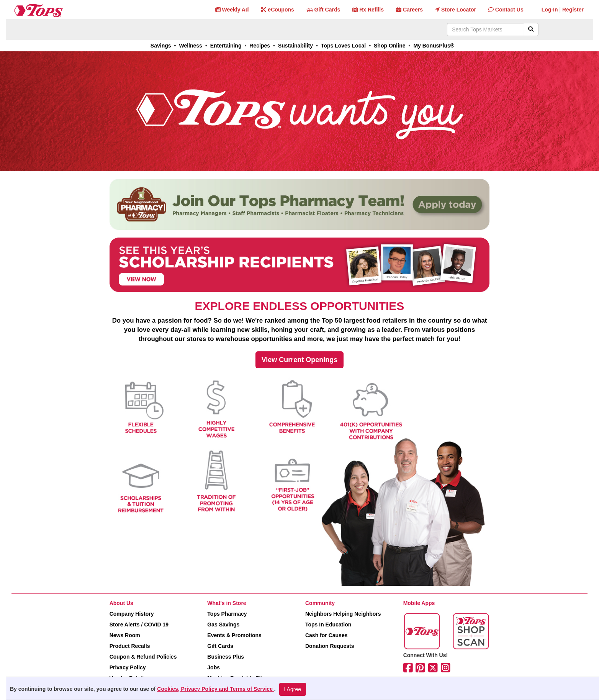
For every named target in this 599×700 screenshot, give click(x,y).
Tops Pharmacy (227, 614)
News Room (125, 635)
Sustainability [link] (295, 46)
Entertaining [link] (226, 46)
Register (573, 10)
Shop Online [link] (390, 46)
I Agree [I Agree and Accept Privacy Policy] (293, 689)
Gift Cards (220, 646)
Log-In (550, 10)
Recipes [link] (260, 46)
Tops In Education (328, 625)
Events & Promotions (234, 635)
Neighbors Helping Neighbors (343, 614)
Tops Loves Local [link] (343, 46)
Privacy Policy (128, 667)
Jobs (214, 667)
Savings (161, 46)
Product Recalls (130, 646)
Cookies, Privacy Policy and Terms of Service (216, 689)
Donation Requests (330, 646)
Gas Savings (223, 625)
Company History (132, 614)
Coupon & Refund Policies (143, 657)
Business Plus (226, 657)
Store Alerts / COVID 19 (139, 625)
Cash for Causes (326, 635)
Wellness (190, 46)
